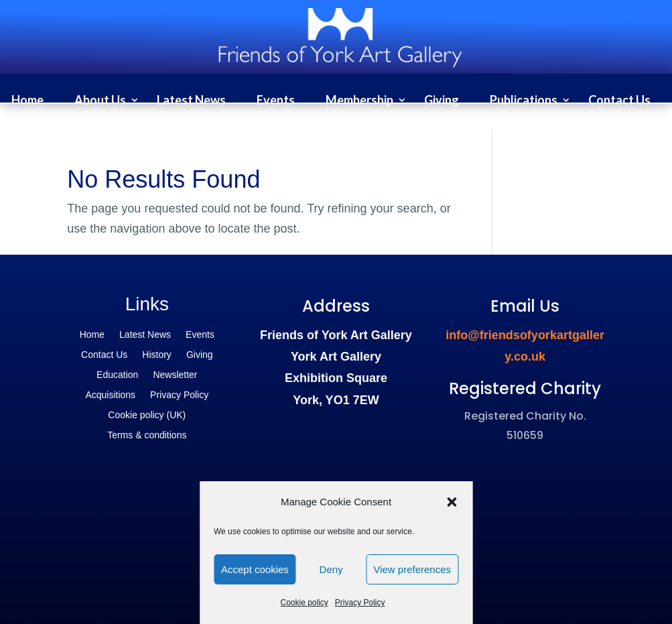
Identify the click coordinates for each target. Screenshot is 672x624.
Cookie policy (304, 603)
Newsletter (175, 375)
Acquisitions (110, 395)
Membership (359, 101)
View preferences (412, 569)
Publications (524, 101)
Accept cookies (255, 569)
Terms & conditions (147, 435)
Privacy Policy (360, 603)
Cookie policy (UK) (147, 415)
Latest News (191, 101)
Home (27, 101)
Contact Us (619, 101)
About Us (100, 101)
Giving (442, 101)
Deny (331, 569)
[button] (452, 502)
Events (276, 101)
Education (117, 375)
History (157, 355)
